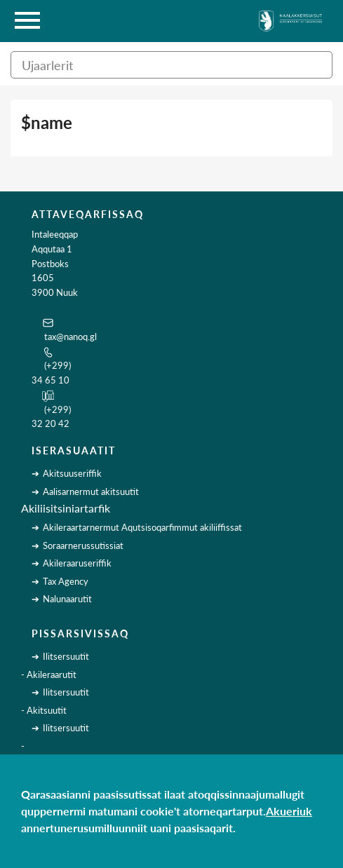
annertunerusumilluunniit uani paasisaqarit (127, 828)
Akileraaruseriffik (77, 563)
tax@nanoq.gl (70, 337)
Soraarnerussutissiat (83, 545)
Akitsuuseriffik (72, 473)
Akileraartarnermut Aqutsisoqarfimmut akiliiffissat (142, 527)
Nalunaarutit (67, 599)
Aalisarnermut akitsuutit (91, 491)
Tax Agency (66, 581)
